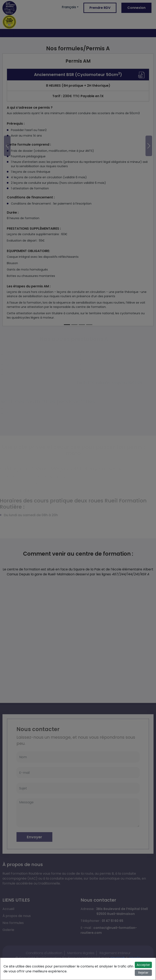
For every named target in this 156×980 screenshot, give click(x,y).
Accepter (143, 965)
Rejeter (143, 973)
